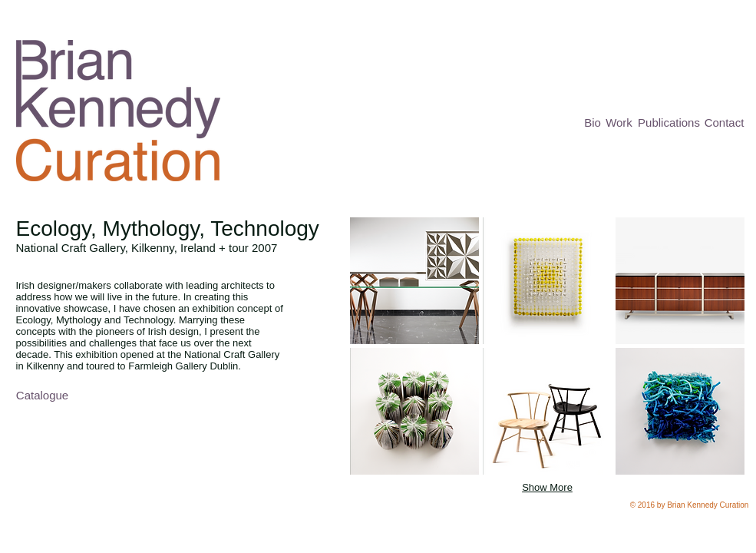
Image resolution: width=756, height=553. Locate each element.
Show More (547, 487)
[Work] (619, 123)
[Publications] (669, 123)
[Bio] (593, 123)
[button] (414, 281)
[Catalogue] (43, 395)
